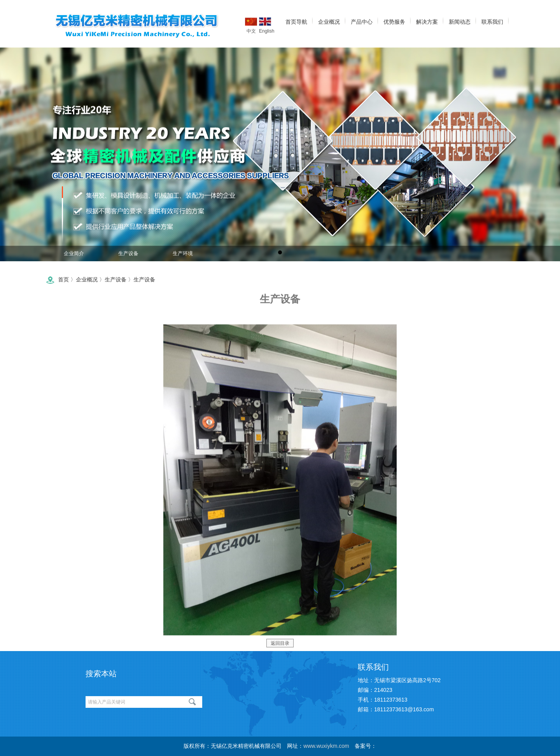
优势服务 (394, 21)
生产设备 (128, 256)
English (265, 21)
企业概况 (329, 21)
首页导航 (296, 21)
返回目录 (280, 647)
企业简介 (74, 256)
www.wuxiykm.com (326, 746)
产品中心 (362, 21)
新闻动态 (460, 21)
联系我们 (492, 21)
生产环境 (183, 256)
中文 (251, 21)
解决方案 (427, 21)
